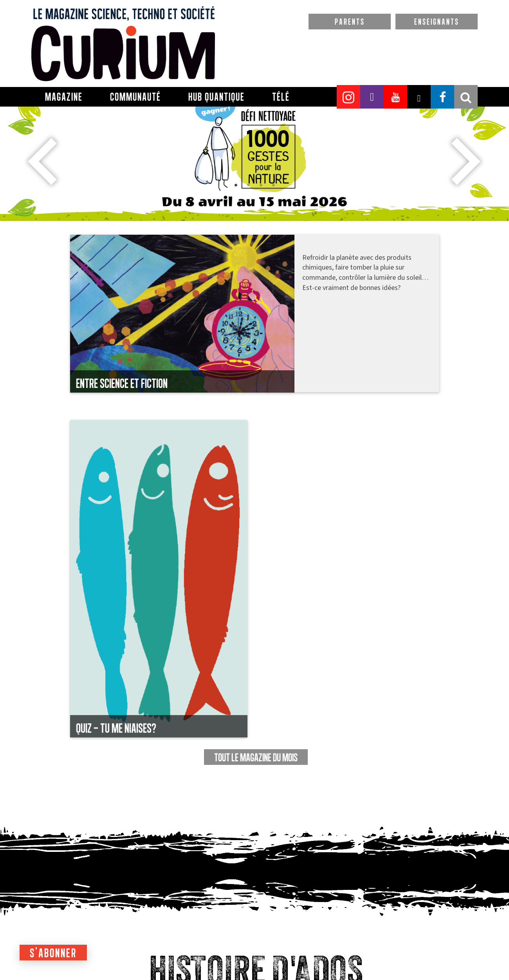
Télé (281, 97)
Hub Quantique (217, 97)
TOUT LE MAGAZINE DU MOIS (256, 757)
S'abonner (53, 953)
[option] (254, 137)
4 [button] (290, 215)
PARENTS (350, 22)
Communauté (135, 97)
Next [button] (466, 161)
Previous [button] (43, 161)
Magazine (64, 97)
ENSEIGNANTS (437, 22)
